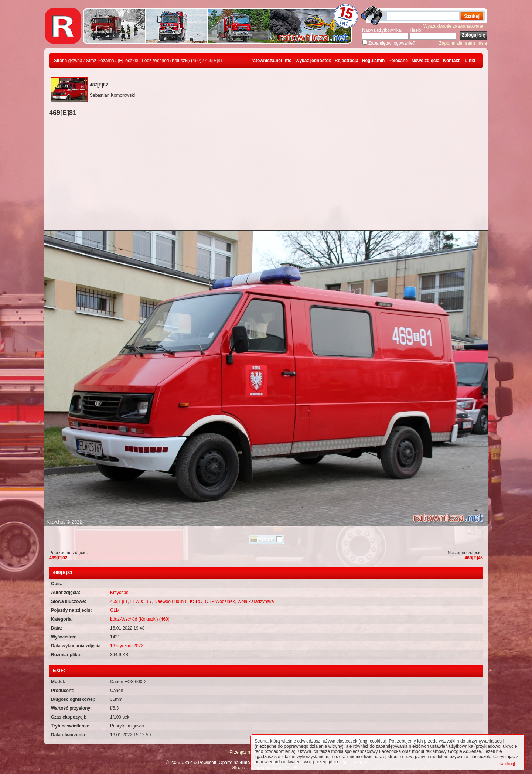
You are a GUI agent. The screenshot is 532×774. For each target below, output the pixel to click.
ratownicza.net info (272, 61)
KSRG (196, 601)
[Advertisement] (266, 172)
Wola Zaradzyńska (255, 601)
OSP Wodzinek (220, 601)
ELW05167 (141, 601)
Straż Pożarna (100, 61)
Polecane (398, 61)
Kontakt (451, 61)
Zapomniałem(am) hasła (463, 43)
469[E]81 (119, 601)
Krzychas (119, 593)
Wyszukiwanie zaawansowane (453, 26)
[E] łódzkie (128, 61)
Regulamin (373, 61)
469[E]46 (474, 558)
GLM (115, 610)
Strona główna (68, 61)
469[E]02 (58, 558)
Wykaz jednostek (313, 61)
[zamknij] (506, 764)
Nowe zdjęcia (425, 61)
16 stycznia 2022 (127, 646)
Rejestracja (347, 61)
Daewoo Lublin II (171, 601)
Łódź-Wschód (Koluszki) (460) (172, 61)
